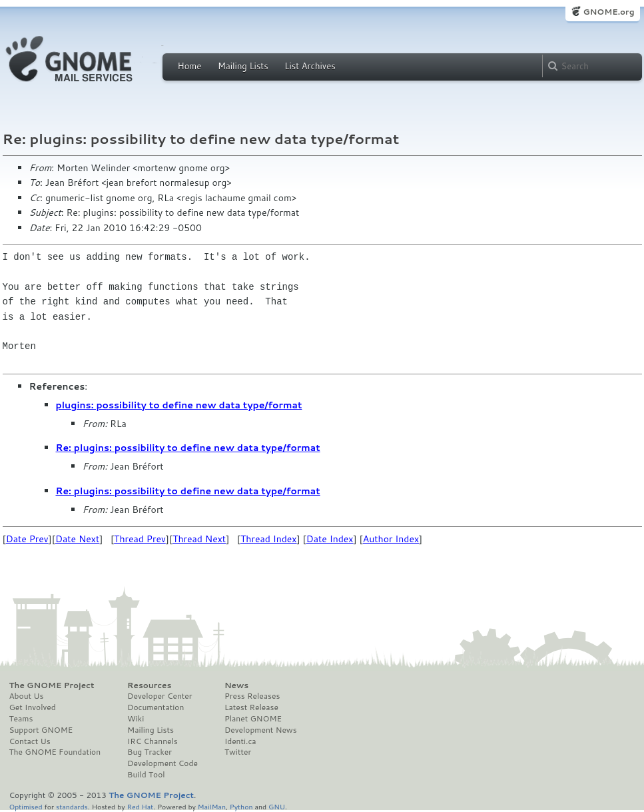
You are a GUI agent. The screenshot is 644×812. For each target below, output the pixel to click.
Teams (21, 719)
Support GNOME (41, 730)
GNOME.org (608, 12)
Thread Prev (140, 539)
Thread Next (199, 539)
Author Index (391, 539)
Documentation (156, 707)
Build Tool (146, 775)
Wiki (136, 719)
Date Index (330, 539)
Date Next (77, 539)
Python (241, 806)
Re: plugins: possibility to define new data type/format (188, 448)
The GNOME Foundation (55, 752)
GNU (277, 806)
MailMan (212, 806)
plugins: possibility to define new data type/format (179, 405)
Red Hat (140, 806)
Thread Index (269, 539)
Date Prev (27, 539)
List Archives (310, 66)
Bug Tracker (150, 752)
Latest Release (251, 707)
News (236, 685)
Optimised (26, 806)
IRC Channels (153, 741)
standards (72, 806)
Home (190, 66)
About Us (27, 696)
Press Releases (252, 696)
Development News (261, 730)
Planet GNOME (253, 719)
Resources (149, 685)
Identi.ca (240, 741)
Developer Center (160, 696)
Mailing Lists (243, 66)
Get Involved (33, 707)
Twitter (238, 752)
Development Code (162, 763)
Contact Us (30, 741)
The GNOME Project (52, 685)
